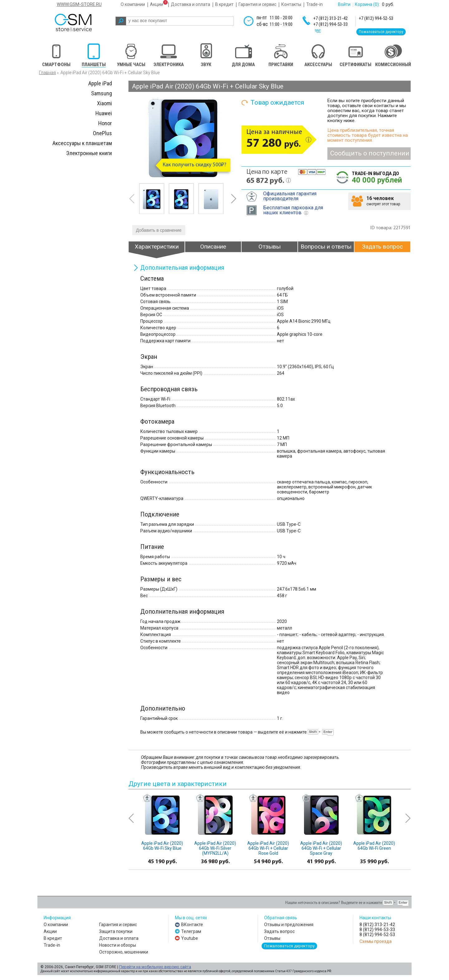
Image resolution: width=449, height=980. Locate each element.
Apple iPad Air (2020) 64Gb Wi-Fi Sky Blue (162, 846)
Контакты (291, 4)
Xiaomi (104, 103)
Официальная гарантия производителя (290, 196)
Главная (47, 73)
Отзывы (272, 938)
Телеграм (191, 931)
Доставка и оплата (191, 4)
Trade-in (314, 4)
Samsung (101, 93)
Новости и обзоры (118, 945)
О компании (133, 4)
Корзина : (367, 4)
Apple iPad (100, 83)
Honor (105, 123)
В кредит (224, 4)
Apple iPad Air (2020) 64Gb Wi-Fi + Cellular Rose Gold (268, 848)
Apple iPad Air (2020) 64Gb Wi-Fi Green (374, 846)
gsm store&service (82, 22)
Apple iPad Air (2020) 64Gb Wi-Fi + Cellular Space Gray (321, 848)
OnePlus (102, 133)
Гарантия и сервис (257, 4)
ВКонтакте (192, 925)
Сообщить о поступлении (370, 153)
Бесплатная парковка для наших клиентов (293, 210)
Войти (344, 4)
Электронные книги (89, 153)
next (234, 199)
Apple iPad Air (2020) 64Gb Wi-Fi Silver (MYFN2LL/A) (215, 848)
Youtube (190, 938)
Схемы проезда (376, 941)
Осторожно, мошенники (124, 952)
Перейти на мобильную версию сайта (155, 967)
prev (132, 199)
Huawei (104, 113)
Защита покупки (116, 931)
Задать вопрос (279, 931)
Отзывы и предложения (289, 925)
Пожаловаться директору (381, 32)
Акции (157, 4)
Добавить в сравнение (159, 230)
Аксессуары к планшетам (82, 143)
